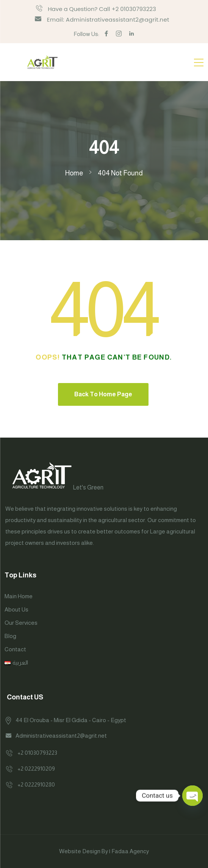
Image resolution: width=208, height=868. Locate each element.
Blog (10, 636)
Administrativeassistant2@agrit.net (61, 736)
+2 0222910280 (36, 784)
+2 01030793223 (37, 753)
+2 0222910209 (36, 769)
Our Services (21, 623)
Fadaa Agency (130, 851)
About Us (16, 609)
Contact (15, 649)
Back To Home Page (103, 394)
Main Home (19, 596)
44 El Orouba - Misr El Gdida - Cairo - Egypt (71, 720)
